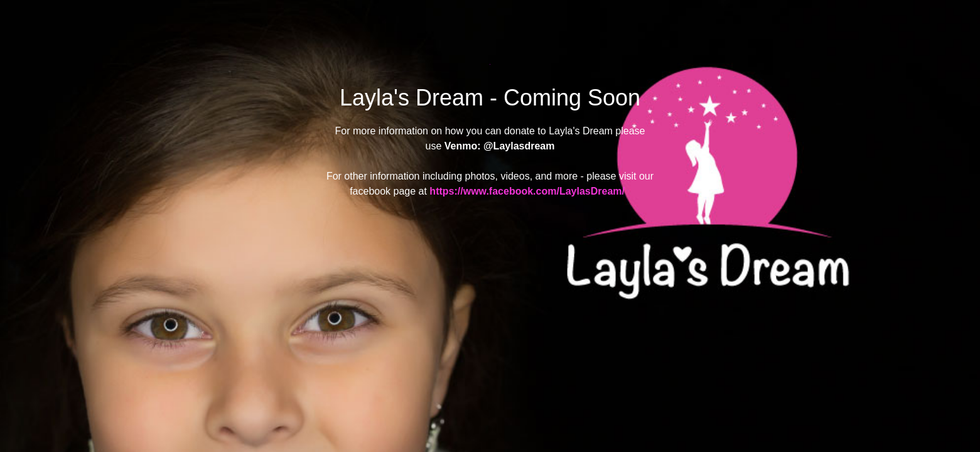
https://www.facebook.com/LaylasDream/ (527, 191)
